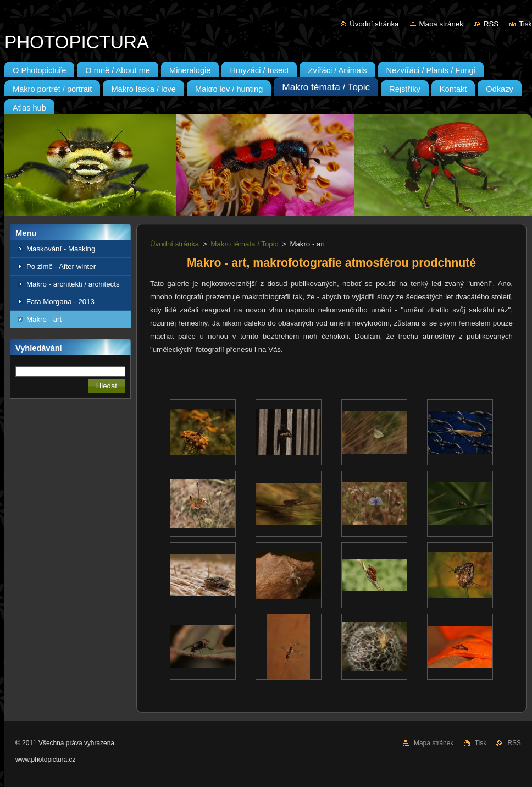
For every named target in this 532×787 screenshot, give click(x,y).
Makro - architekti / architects (73, 284)
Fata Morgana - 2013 (60, 302)
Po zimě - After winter (61, 266)
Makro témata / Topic (244, 244)
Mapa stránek (441, 24)
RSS (491, 24)
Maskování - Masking (61, 249)
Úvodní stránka (374, 24)
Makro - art (44, 319)
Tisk (525, 24)
